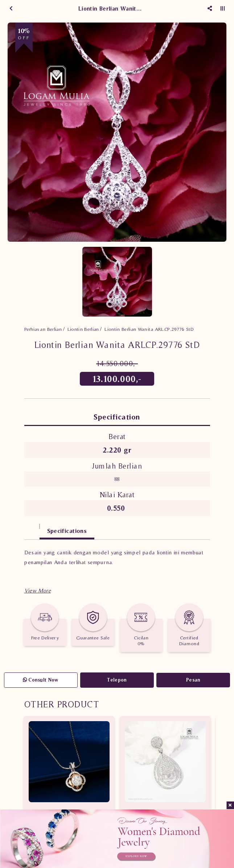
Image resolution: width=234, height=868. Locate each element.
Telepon (117, 680)
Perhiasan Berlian (43, 329)
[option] (117, 132)
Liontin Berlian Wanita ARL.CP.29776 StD (149, 329)
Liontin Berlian (83, 329)
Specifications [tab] (67, 531)
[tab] (32, 527)
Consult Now (41, 680)
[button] (38, 590)
